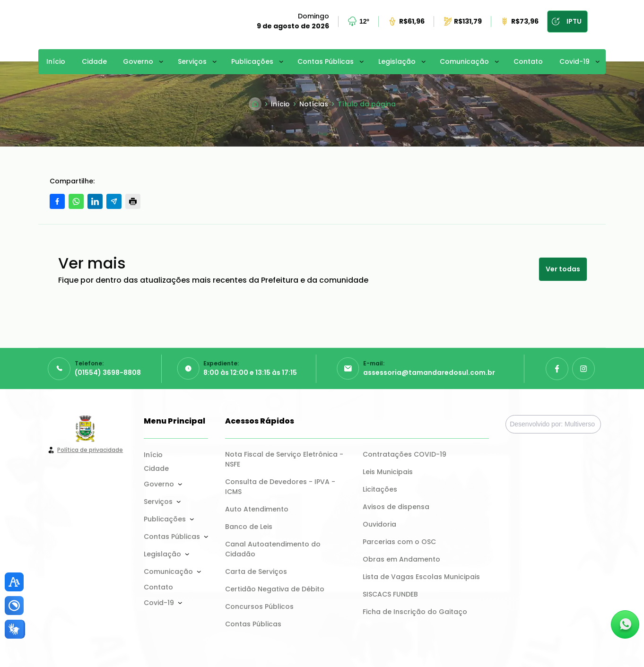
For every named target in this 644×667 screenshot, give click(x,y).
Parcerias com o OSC (399, 542)
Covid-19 (574, 61)
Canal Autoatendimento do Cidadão (274, 549)
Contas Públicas (326, 61)
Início (56, 61)
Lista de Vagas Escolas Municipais (421, 577)
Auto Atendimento (257, 509)
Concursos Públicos (259, 606)
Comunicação (464, 61)
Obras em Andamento (401, 559)
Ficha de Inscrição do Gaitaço (415, 612)
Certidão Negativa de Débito (275, 589)
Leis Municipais (388, 472)
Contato (528, 61)
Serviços (192, 61)
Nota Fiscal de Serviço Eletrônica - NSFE (285, 459)
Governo (138, 61)
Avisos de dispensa (396, 507)
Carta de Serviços (256, 572)
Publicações (252, 61)
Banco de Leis (249, 527)
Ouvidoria (379, 524)
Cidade (94, 61)
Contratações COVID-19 (405, 454)
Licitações (380, 489)
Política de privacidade (90, 450)
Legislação (397, 61)
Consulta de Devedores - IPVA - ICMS (281, 487)
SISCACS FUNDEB (390, 594)
